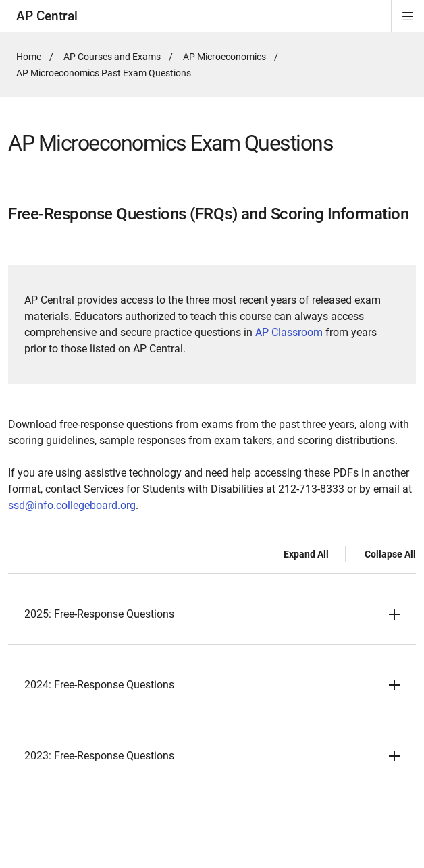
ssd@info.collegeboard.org (72, 505)
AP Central (47, 16)
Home (29, 57)
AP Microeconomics (224, 57)
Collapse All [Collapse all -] (390, 554)
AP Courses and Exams (112, 57)
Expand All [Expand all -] (306, 554)
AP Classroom (289, 332)
